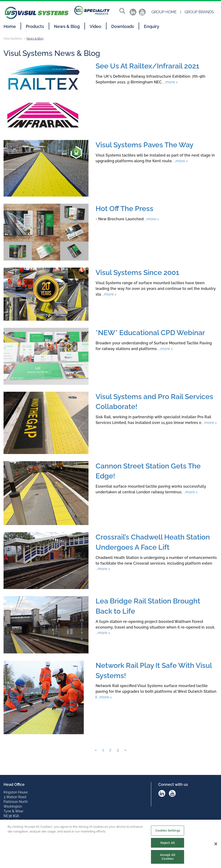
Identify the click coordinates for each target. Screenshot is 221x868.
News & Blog (67, 26)
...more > (170, 82)
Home (10, 26)
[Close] (216, 846)
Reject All (168, 844)
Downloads (123, 26)
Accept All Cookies (168, 859)
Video (95, 26)
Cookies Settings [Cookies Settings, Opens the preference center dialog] (168, 832)
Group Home (164, 12)
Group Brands (199, 12)
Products (35, 26)
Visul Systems (13, 39)
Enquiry (152, 26)
